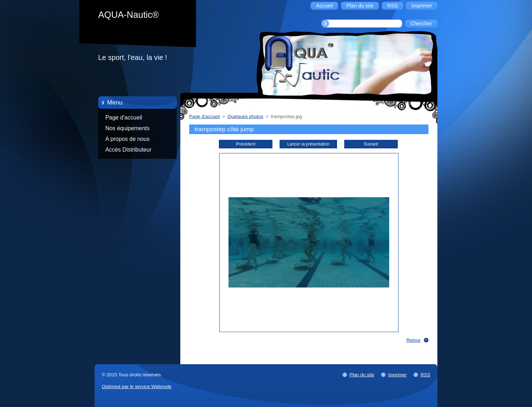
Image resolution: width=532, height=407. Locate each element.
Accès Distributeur (128, 150)
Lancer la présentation (308, 144)
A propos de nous (127, 139)
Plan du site (362, 375)
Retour (413, 340)
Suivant (371, 144)
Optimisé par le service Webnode (137, 386)
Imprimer (397, 375)
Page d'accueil (124, 118)
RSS (425, 375)
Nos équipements (127, 128)
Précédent (246, 144)
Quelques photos (245, 116)
